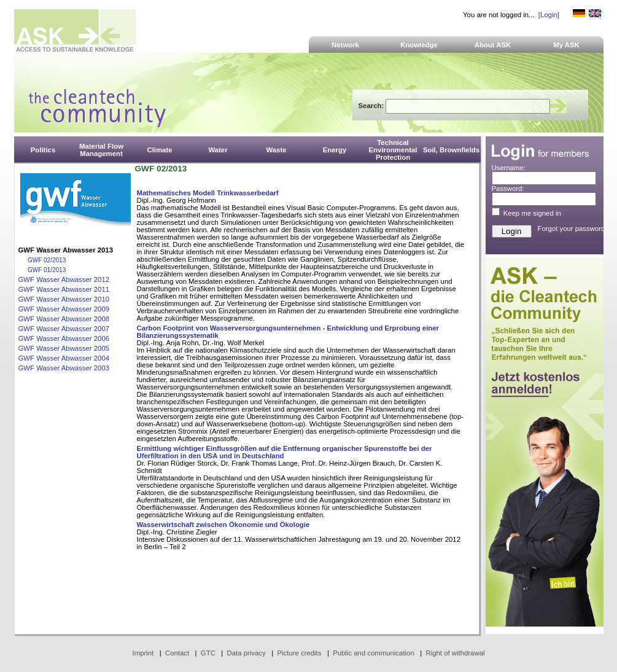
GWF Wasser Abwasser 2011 (64, 289)
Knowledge (419, 45)
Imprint (143, 653)
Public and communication (374, 653)
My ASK (566, 45)
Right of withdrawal (456, 653)
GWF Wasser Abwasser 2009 (64, 309)
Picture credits (299, 653)
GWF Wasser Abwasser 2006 (64, 338)
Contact (177, 653)
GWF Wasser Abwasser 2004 (64, 358)
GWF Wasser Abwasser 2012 (64, 279)
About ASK (493, 45)
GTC (208, 653)
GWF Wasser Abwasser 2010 (64, 299)
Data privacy (246, 653)
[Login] (549, 15)
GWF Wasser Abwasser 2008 (64, 319)
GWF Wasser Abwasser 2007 (64, 329)
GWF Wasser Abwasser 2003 (64, 368)
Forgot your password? (573, 229)
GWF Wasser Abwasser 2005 (64, 348)
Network (345, 45)
